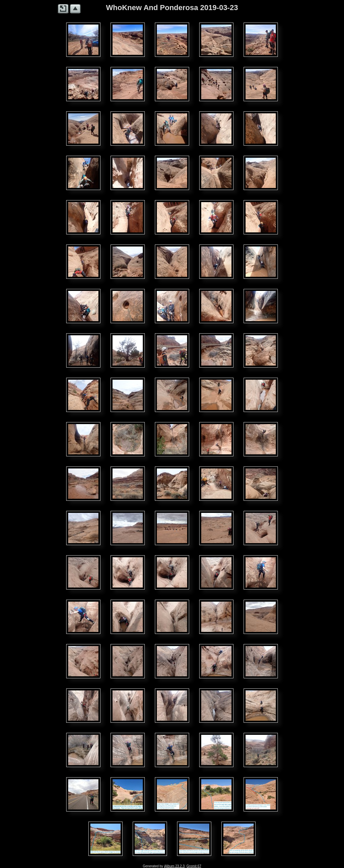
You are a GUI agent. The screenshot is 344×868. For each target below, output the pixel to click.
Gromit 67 (194, 866)
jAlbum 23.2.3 (174, 866)
